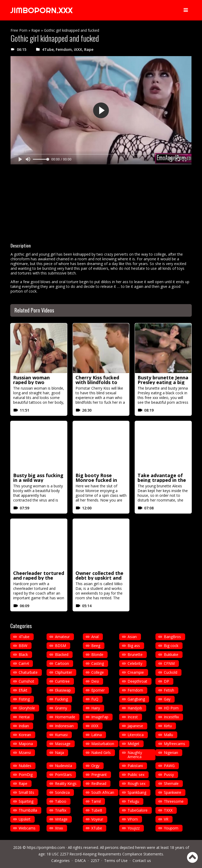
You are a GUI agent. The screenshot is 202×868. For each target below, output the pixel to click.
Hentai (24, 717)
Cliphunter (64, 672)
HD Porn (171, 708)
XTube (97, 828)
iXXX (78, 49)
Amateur (62, 637)
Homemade (65, 717)
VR (166, 819)
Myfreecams (175, 744)
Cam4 (24, 663)
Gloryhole (27, 708)
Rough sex (137, 783)
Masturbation (103, 744)
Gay (167, 699)
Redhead (99, 783)
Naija (59, 753)
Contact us (142, 861)
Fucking (61, 699)
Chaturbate (28, 672)
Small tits (26, 792)
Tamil (96, 801)
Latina (97, 735)
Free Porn (19, 30)
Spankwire (173, 792)
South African (103, 792)
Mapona (26, 744)
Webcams (27, 828)
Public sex (136, 775)
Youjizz (134, 828)
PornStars (63, 775)
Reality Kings (66, 783)
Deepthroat (137, 681)
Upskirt (25, 819)
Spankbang (137, 792)
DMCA (80, 861)
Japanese (135, 726)
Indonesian (64, 726)
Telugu (133, 801)
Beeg (96, 646)
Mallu (168, 735)
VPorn (133, 819)
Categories (60, 861)
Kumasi (61, 735)
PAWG (169, 766)
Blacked (62, 654)
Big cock (171, 646)
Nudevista (64, 766)
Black (23, 654)
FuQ (95, 699)
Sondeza (62, 792)
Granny (61, 708)
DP (166, 681)
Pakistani (135, 766)
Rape (36, 30)
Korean (25, 735)
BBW (23, 646)
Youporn (171, 828)
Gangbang (136, 699)
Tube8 (97, 810)
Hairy (96, 708)
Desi (95, 681)
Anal (95, 637)
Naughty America (135, 755)
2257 (95, 861)
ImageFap (100, 717)
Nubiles (25, 766)
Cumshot (26, 681)
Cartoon (62, 663)
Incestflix (171, 717)
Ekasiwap (63, 690)
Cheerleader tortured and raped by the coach (39, 578)
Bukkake (171, 654)
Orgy (95, 766)
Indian (24, 726)
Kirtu (168, 726)
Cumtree (62, 681)
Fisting (24, 699)
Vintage (61, 819)
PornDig (26, 775)
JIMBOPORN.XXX (41, 10)
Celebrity (135, 663)
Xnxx (59, 828)
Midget (133, 744)
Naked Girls (101, 753)
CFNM (169, 663)
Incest (133, 717)
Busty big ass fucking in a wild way (38, 478)
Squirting (26, 801)
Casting (98, 663)
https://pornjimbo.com (46, 847)
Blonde (97, 654)
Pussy (169, 775)
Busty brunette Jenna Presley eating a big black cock (163, 382)
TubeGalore (138, 810)
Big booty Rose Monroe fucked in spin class (96, 480)
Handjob (135, 708)
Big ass (134, 646)
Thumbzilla (28, 810)
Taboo (61, 801)
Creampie (136, 672)
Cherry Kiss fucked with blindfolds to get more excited (97, 382)
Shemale (171, 783)
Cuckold (171, 672)
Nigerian (171, 753)
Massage (63, 744)
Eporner (98, 690)
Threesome (174, 801)
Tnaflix (61, 810)
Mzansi (25, 753)
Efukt (23, 690)
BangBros (172, 637)
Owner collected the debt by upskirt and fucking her (99, 578)
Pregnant (99, 775)
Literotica (136, 735)
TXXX (168, 810)
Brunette (135, 654)
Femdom (64, 49)
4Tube (48, 49)
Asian (132, 637)
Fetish (169, 690)
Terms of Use (116, 861)
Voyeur (97, 819)
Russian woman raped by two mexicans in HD (31, 382)
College (98, 672)
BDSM (60, 646)
